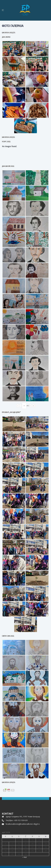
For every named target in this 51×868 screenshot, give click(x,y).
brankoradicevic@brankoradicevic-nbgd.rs (23, 824)
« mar (24, 857)
